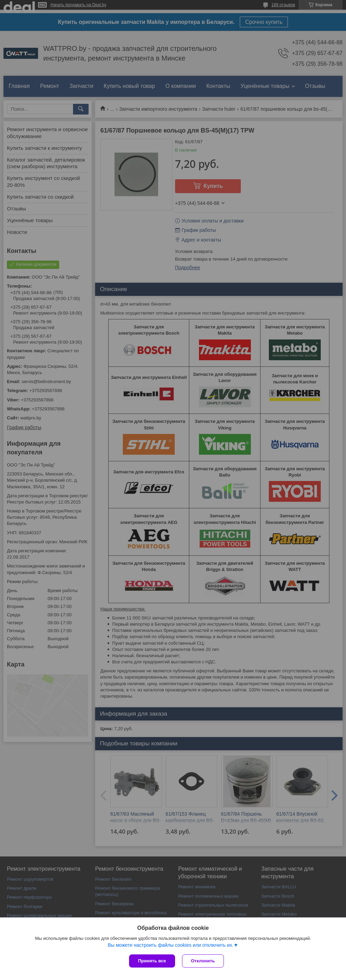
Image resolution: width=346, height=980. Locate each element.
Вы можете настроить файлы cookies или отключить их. (170, 945)
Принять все (152, 961)
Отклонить (203, 961)
